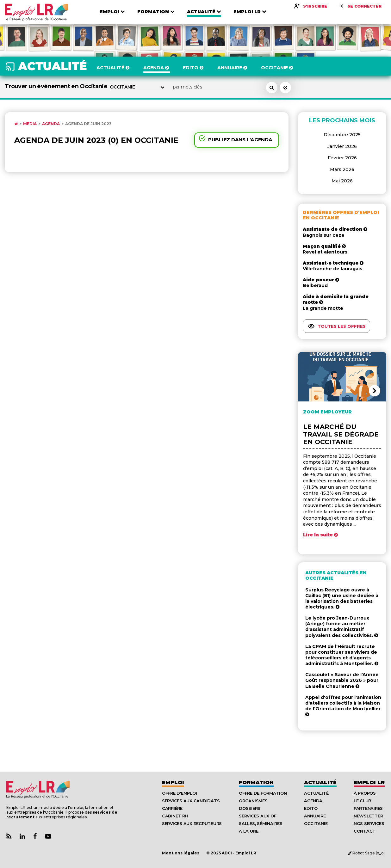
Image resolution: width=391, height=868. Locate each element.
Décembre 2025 (342, 135)
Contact (365, 831)
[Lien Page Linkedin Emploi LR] (22, 837)
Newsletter (368, 816)
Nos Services (369, 823)
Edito (311, 808)
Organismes (253, 801)
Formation (256, 782)
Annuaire (315, 816)
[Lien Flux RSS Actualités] (9, 837)
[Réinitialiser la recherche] (285, 88)
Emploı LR (369, 782)
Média (30, 124)
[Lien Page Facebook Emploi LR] (35, 837)
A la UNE (249, 831)
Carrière (172, 808)
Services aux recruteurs (192, 823)
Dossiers (250, 808)
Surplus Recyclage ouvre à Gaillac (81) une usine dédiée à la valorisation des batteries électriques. (342, 599)
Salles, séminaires (261, 823)
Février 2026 (342, 158)
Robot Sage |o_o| (366, 853)
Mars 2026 (342, 169)
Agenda (51, 124)
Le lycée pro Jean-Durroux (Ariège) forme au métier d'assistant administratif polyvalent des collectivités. (342, 627)
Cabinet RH (175, 816)
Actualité (320, 782)
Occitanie (316, 823)
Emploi (173, 782)
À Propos (365, 793)
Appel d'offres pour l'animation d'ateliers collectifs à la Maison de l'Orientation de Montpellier (343, 706)
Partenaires (368, 808)
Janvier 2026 (342, 146)
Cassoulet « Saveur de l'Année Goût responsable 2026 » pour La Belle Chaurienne (342, 680)
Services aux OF (258, 816)
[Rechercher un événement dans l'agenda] (272, 88)
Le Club (363, 801)
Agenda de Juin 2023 (88, 124)
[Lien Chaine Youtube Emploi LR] (48, 837)
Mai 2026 (342, 181)
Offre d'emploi (179, 793)
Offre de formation (263, 793)
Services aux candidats (191, 801)
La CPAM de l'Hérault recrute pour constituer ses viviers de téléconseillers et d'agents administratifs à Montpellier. (342, 655)
